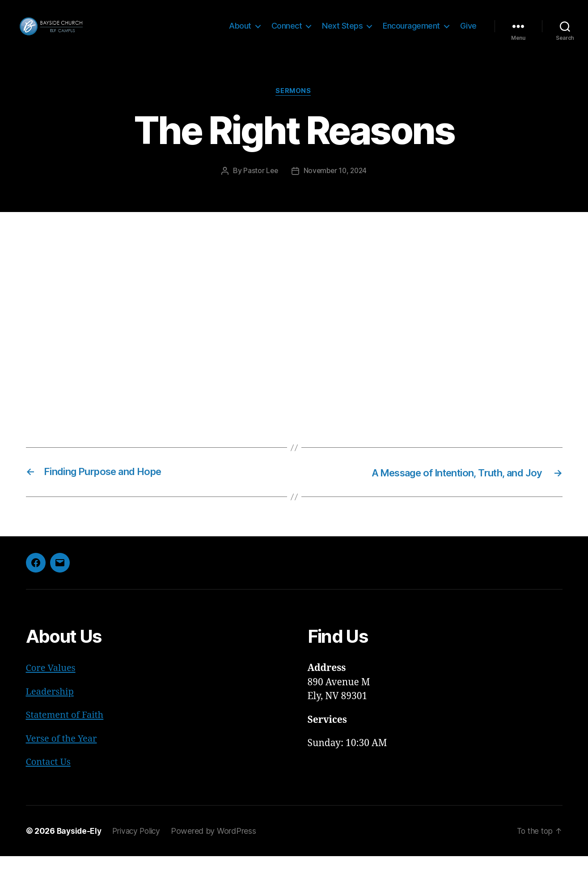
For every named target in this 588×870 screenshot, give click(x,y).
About (240, 32)
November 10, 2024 (335, 185)
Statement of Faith (67, 729)
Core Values (52, 682)
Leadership (51, 706)
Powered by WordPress (218, 845)
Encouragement (411, 32)
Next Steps (342, 32)
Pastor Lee (259, 185)
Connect (287, 32)
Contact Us (49, 776)
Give (468, 32)
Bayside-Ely (80, 845)
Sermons (294, 105)
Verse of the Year (63, 753)
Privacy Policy (140, 845)
